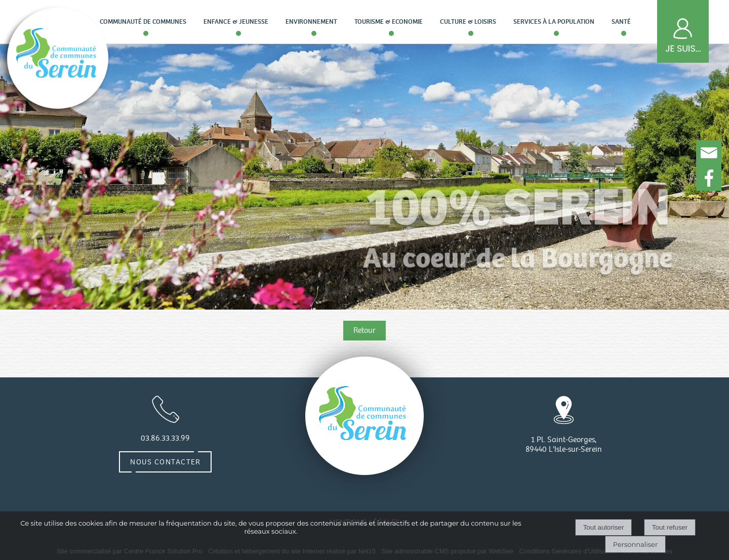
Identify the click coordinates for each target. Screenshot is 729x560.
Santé (621, 22)
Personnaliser (635, 544)
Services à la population (554, 22)
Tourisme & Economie (389, 22)
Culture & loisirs (468, 22)
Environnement (311, 22)
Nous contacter (165, 462)
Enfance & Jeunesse (236, 22)
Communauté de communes (143, 22)
